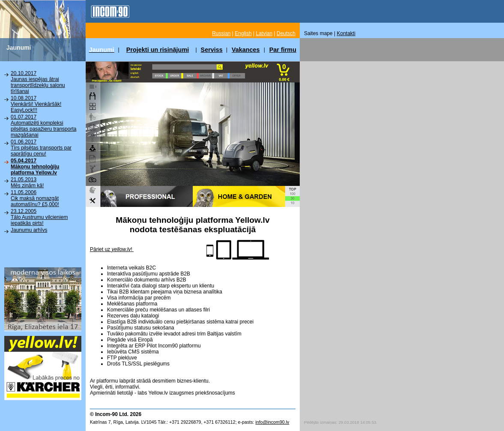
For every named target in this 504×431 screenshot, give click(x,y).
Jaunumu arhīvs (29, 230)
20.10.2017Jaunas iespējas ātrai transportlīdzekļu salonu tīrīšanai (38, 82)
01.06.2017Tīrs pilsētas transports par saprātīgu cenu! (41, 148)
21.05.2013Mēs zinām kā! (27, 183)
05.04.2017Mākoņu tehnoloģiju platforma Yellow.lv (35, 167)
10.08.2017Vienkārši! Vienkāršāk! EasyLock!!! (36, 104)
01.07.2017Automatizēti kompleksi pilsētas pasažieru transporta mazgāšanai (43, 126)
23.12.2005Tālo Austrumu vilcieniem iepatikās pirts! (39, 217)
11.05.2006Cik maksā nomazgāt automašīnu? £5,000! (35, 198)
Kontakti (346, 33)
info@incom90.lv (272, 422)
